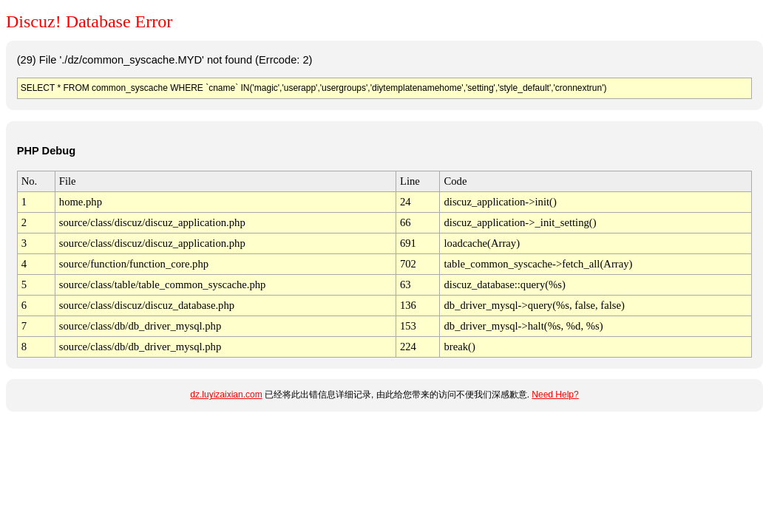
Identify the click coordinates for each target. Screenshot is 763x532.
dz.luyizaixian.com (226, 395)
